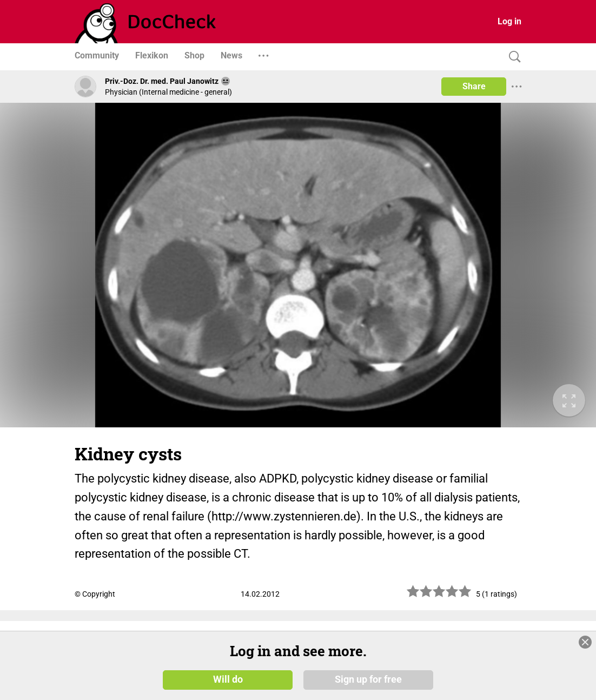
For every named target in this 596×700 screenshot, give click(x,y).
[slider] (439, 595)
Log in (509, 21)
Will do (228, 679)
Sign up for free (368, 679)
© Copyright (95, 594)
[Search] (512, 57)
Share (474, 86)
